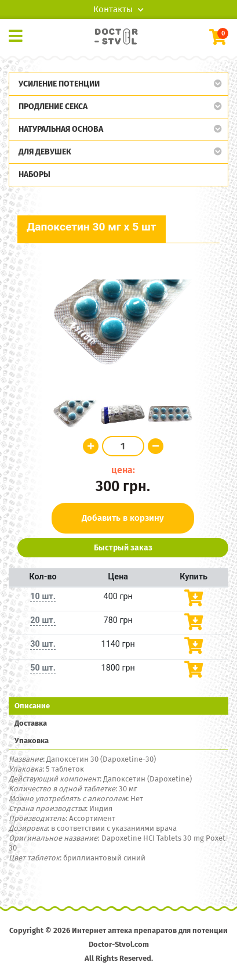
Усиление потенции (59, 84)
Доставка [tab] (31, 723)
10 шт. (43, 597)
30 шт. (43, 644)
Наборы (34, 174)
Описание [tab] (32, 706)
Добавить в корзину (123, 518)
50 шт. (43, 668)
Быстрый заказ (123, 548)
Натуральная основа (61, 129)
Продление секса (53, 107)
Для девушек (45, 152)
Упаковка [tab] (32, 741)
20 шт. (43, 620)
